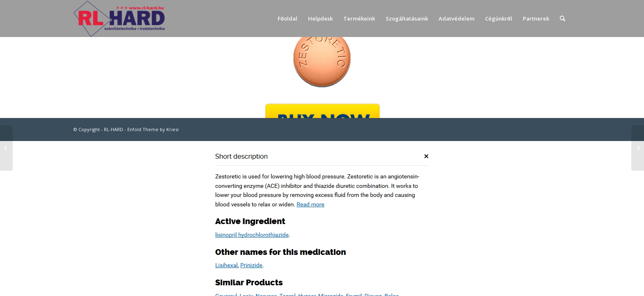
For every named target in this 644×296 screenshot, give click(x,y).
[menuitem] (287, 18)
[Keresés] (562, 18)
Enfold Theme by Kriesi (153, 129)
